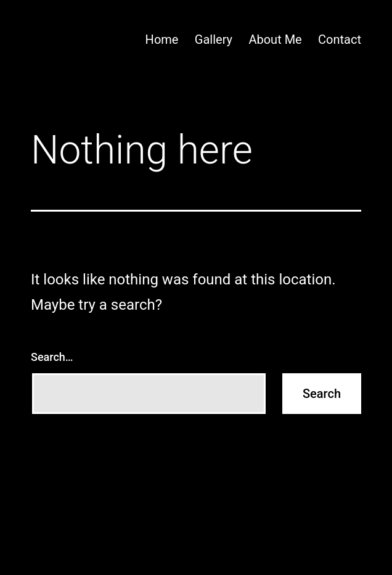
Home (162, 39)
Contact (340, 39)
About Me (275, 39)
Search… (52, 357)
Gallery (214, 39)
